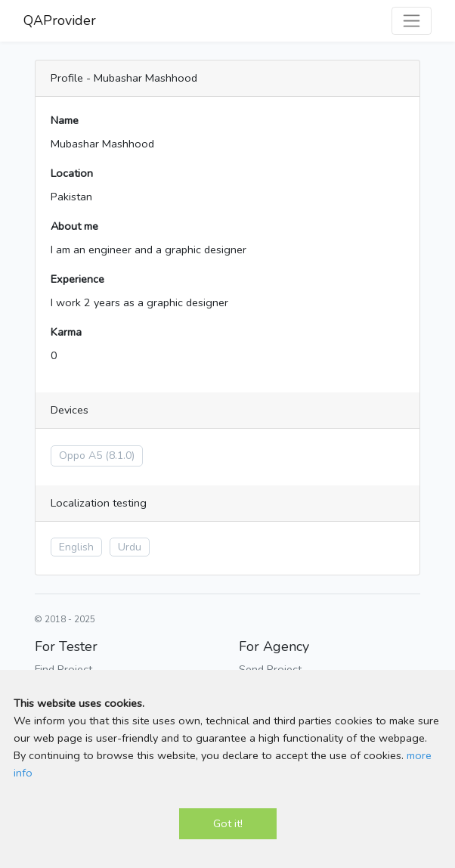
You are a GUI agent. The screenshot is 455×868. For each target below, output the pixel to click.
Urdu (130, 547)
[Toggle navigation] (412, 21)
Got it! (228, 823)
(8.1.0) (120, 456)
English (76, 547)
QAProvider (60, 20)
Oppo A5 (80, 456)
